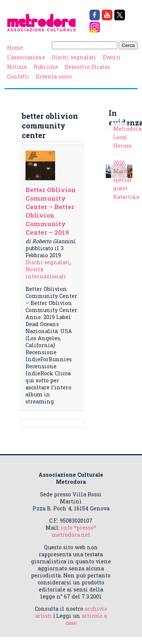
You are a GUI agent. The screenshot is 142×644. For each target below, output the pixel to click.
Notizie (17, 67)
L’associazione (26, 57)
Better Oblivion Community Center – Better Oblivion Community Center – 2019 (51, 211)
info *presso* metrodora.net (74, 531)
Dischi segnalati (74, 57)
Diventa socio (54, 76)
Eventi (112, 57)
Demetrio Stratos (87, 67)
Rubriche (46, 67)
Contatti (18, 76)
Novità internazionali (46, 273)
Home (15, 48)
